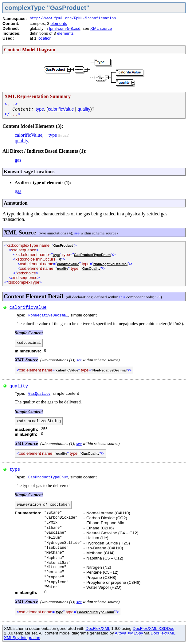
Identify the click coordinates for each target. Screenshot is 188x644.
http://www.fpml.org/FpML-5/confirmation (73, 18)
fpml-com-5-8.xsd (65, 28)
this (122, 297)
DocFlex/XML (98, 628)
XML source (101, 28)
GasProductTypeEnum (92, 255)
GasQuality (91, 269)
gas (65, 135)
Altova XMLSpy (129, 633)
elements (59, 24)
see (77, 233)
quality (84, 109)
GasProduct (63, 245)
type (40, 109)
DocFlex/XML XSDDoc (153, 628)
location (45, 38)
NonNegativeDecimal (110, 264)
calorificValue (61, 109)
